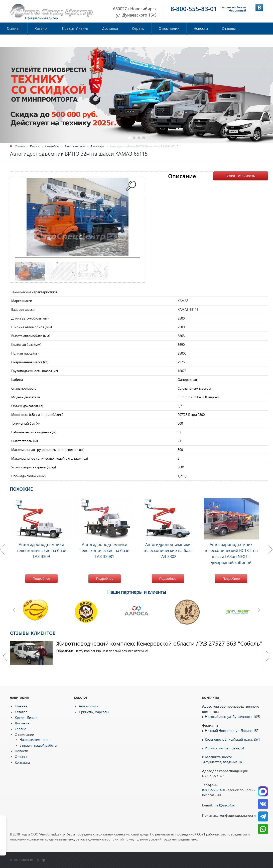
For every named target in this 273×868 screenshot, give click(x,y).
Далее (268, 656)
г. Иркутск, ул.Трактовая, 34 (223, 748)
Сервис (138, 29)
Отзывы (229, 29)
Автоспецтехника (75, 146)
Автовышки (98, 146)
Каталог (41, 29)
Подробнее (41, 579)
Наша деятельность (35, 740)
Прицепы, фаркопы (94, 712)
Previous (5, 656)
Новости (201, 29)
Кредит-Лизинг (75, 29)
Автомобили (52, 146)
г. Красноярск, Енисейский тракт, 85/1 (231, 740)
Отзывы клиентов (33, 633)
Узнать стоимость (241, 176)
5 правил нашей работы (38, 746)
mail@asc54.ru (224, 805)
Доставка (110, 29)
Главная (20, 146)
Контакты (15, 41)
